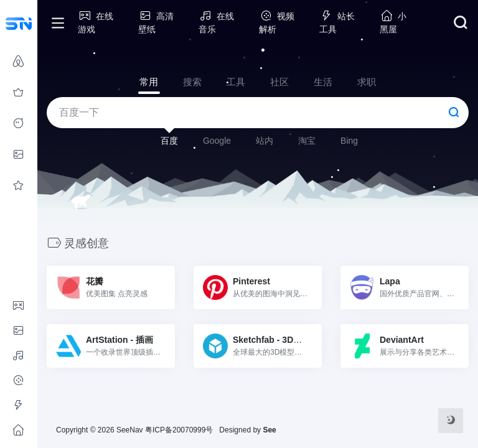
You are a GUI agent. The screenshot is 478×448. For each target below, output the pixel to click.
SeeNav (130, 430)
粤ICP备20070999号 (179, 430)
